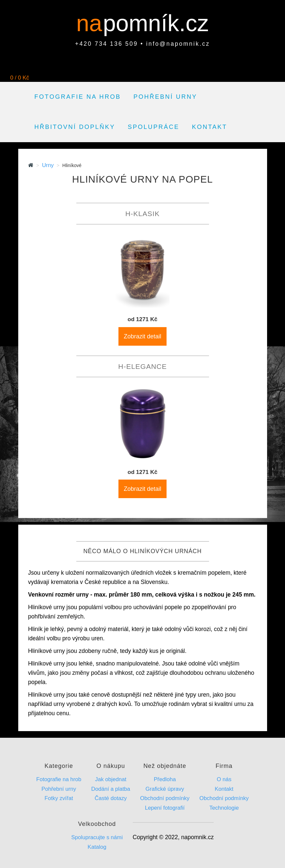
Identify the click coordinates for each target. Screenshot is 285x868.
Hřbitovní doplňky (75, 127)
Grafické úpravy (165, 789)
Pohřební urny (165, 97)
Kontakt (209, 127)
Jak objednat (111, 779)
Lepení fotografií (165, 808)
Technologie (224, 808)
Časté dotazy (111, 798)
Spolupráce (154, 127)
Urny (48, 165)
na (92, 23)
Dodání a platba (111, 789)
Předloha (165, 779)
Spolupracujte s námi (97, 837)
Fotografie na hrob (78, 97)
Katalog (97, 847)
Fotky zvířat (59, 798)
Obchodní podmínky (165, 798)
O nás (224, 779)
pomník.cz (156, 23)
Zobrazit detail (142, 336)
